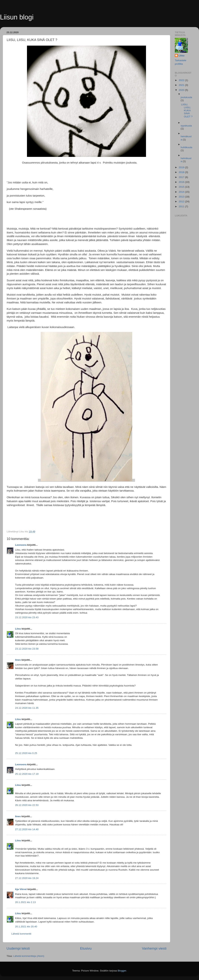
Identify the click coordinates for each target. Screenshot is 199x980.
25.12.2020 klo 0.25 (26, 753)
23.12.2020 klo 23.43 (27, 617)
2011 (182, 206)
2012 (182, 201)
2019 (182, 167)
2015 (182, 187)
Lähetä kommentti (21, 934)
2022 (182, 80)
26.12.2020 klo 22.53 (27, 805)
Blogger (122, 971)
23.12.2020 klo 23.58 (27, 649)
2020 (182, 90)
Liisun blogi (17, 17)
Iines (18, 660)
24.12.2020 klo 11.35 (27, 708)
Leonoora (21, 545)
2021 (182, 85)
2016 (182, 182)
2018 (182, 172)
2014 (182, 192)
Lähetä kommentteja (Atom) (29, 956)
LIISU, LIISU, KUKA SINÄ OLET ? (187, 111)
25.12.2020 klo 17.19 (27, 774)
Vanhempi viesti (154, 948)
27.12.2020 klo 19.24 (27, 878)
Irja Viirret (21, 889)
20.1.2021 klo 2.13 (25, 902)
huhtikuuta (186, 147)
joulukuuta (186, 97)
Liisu (18, 629)
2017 (182, 177)
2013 (182, 197)
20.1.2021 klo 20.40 (26, 927)
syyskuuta (186, 126)
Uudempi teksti (18, 948)
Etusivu (86, 948)
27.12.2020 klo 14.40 (27, 829)
